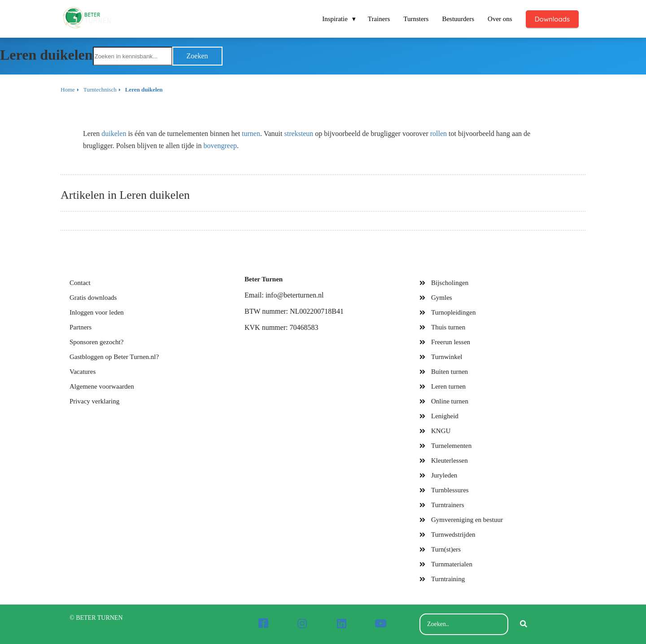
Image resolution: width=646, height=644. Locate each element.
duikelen (114, 134)
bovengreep (220, 146)
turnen (251, 134)
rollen (439, 134)
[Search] (524, 624)
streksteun (299, 134)
